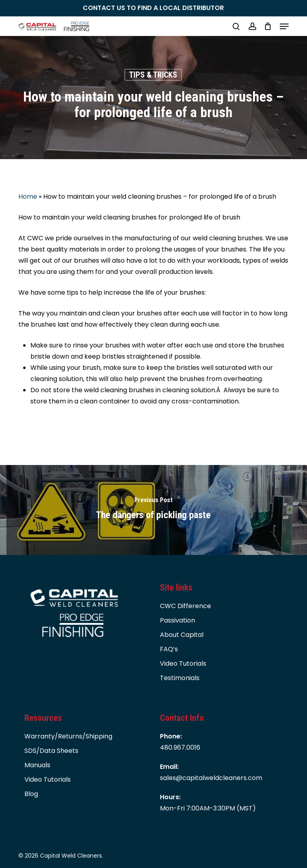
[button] (284, 26)
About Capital (182, 635)
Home (28, 197)
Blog (31, 794)
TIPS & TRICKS (153, 75)
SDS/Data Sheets (51, 751)
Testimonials (180, 678)
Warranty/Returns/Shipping (68, 736)
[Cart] (268, 26)
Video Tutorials (183, 663)
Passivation (177, 620)
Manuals (37, 765)
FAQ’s (169, 649)
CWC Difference (185, 606)
